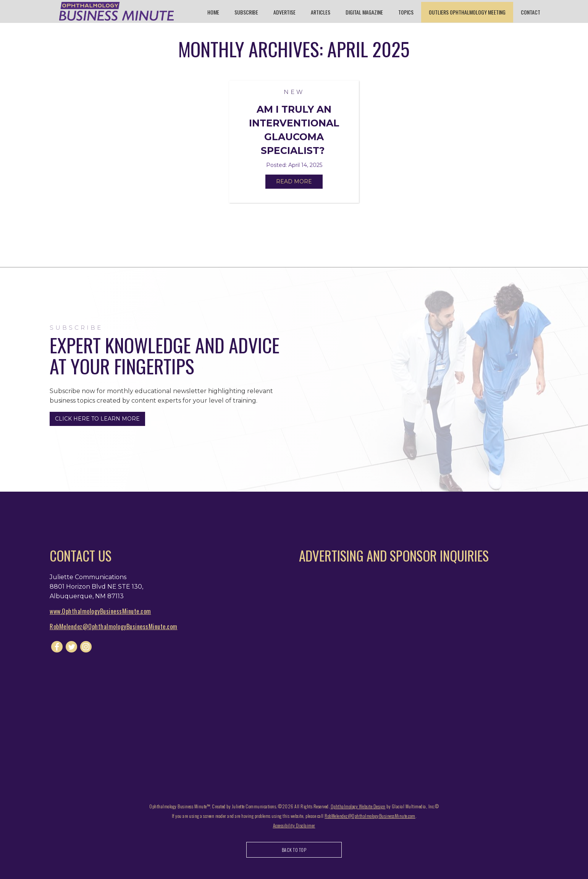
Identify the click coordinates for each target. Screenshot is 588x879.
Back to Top (294, 850)
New (294, 92)
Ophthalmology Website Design (358, 806)
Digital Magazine (364, 12)
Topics (406, 12)
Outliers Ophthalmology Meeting (467, 12)
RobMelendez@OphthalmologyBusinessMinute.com (114, 626)
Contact (531, 12)
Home (213, 12)
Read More (294, 181)
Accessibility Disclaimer (294, 825)
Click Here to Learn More (97, 419)
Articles (321, 12)
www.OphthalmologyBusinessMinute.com (100, 611)
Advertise (284, 12)
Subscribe (246, 12)
